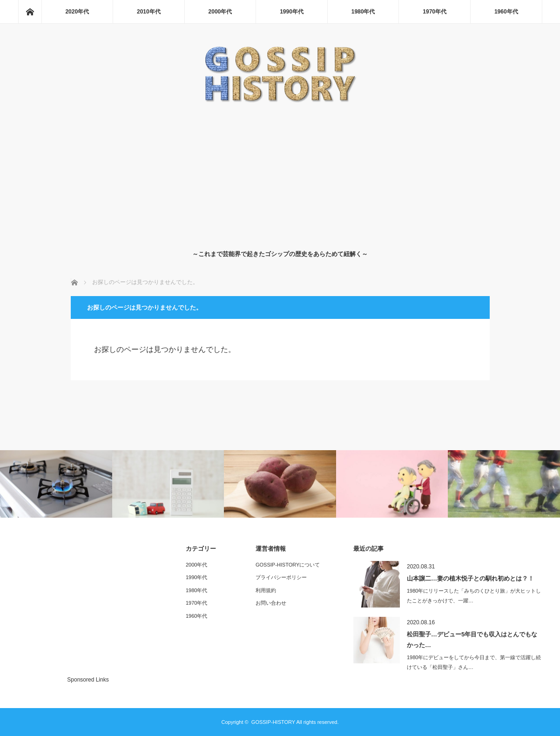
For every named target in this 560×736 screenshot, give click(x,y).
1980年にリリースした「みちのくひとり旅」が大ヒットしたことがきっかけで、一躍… (474, 596)
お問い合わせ (271, 603)
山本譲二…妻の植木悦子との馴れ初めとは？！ (470, 578)
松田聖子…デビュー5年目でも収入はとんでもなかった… (472, 640)
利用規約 (266, 590)
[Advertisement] (280, 174)
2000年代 (220, 12)
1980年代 (363, 12)
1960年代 (506, 12)
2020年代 (77, 12)
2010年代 (149, 12)
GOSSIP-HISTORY (273, 722)
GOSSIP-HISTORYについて (288, 565)
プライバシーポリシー (281, 577)
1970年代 (435, 12)
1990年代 (292, 12)
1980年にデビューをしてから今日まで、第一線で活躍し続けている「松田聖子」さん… (474, 662)
